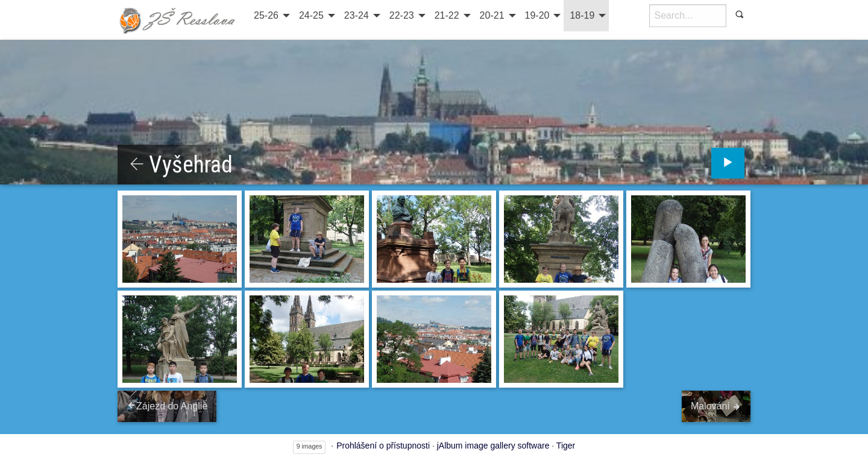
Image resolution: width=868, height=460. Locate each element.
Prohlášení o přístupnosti (383, 446)
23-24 (357, 15)
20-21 (492, 15)
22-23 (402, 15)
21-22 (447, 15)
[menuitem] (270, 16)
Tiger (566, 446)
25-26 (266, 15)
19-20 (537, 15)
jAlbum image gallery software (493, 446)
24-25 (311, 15)
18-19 (582, 15)
